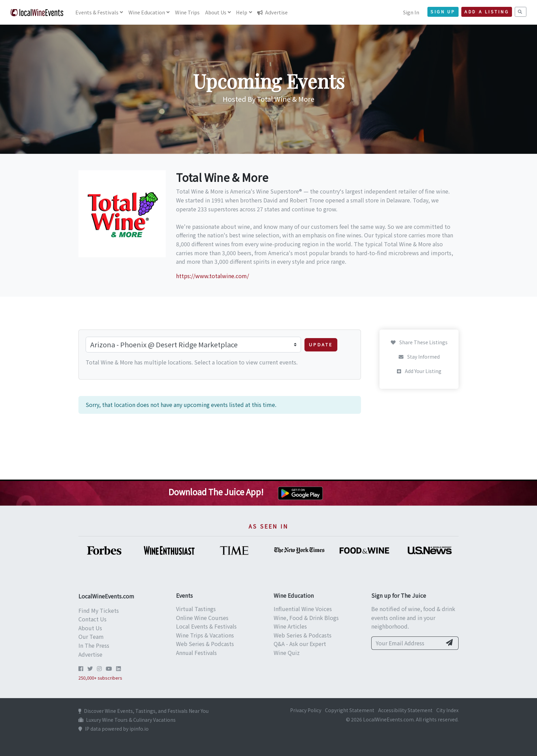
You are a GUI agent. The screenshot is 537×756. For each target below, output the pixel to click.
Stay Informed (419, 357)
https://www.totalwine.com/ (213, 276)
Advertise (272, 12)
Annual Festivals (196, 653)
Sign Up (443, 12)
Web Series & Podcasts (205, 644)
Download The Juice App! (216, 492)
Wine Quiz (287, 653)
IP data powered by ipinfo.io (114, 729)
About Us (90, 628)
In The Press (94, 645)
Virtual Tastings (196, 609)
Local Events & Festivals (206, 626)
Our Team (91, 636)
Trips (187, 12)
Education (147, 12)
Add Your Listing (419, 371)
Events (97, 12)
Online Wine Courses (202, 618)
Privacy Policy (306, 710)
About (216, 12)
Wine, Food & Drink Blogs (306, 618)
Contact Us (92, 619)
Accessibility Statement (405, 710)
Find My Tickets (99, 610)
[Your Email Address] (407, 643)
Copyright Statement (350, 710)
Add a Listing (487, 12)
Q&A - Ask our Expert (300, 644)
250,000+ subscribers (100, 678)
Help (242, 12)
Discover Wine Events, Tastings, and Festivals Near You (143, 711)
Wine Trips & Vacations (205, 635)
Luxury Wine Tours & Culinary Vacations (127, 720)
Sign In (411, 12)
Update (321, 344)
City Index (447, 710)
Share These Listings (419, 342)
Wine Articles (290, 626)
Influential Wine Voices (303, 609)
